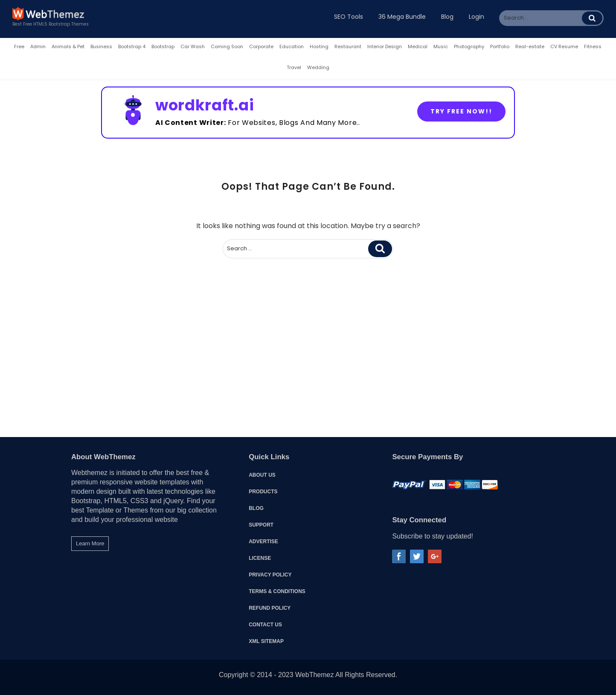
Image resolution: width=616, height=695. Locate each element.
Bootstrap (163, 46)
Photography (469, 46)
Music (441, 46)
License (260, 558)
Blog (256, 508)
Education (292, 46)
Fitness (593, 46)
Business (101, 46)
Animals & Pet (68, 46)
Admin (38, 46)
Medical (418, 46)
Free (19, 46)
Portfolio (500, 46)
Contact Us (265, 625)
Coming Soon (227, 46)
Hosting (319, 46)
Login (477, 17)
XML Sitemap (266, 641)
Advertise (263, 542)
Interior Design (385, 46)
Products (263, 492)
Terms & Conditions (277, 591)
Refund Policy (270, 608)
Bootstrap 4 (132, 46)
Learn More (90, 543)
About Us (262, 475)
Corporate (261, 46)
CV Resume (564, 46)
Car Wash (193, 46)
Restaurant (348, 46)
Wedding (318, 67)
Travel (294, 67)
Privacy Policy (270, 575)
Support (261, 525)
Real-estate (530, 46)
